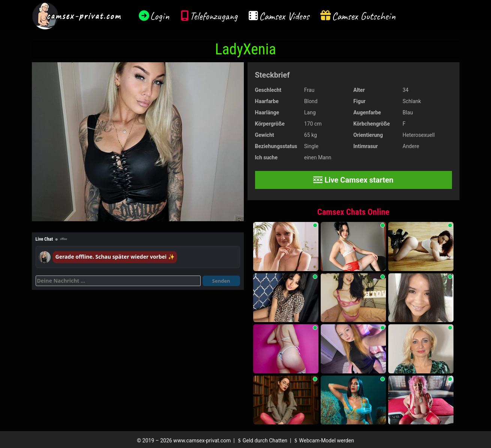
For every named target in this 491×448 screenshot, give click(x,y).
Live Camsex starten (353, 180)
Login (160, 16)
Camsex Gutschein (364, 16)
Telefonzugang (214, 16)
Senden (221, 281)
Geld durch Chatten (262, 441)
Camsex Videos (284, 16)
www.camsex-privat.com (202, 441)
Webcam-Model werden (323, 441)
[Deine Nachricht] (118, 281)
